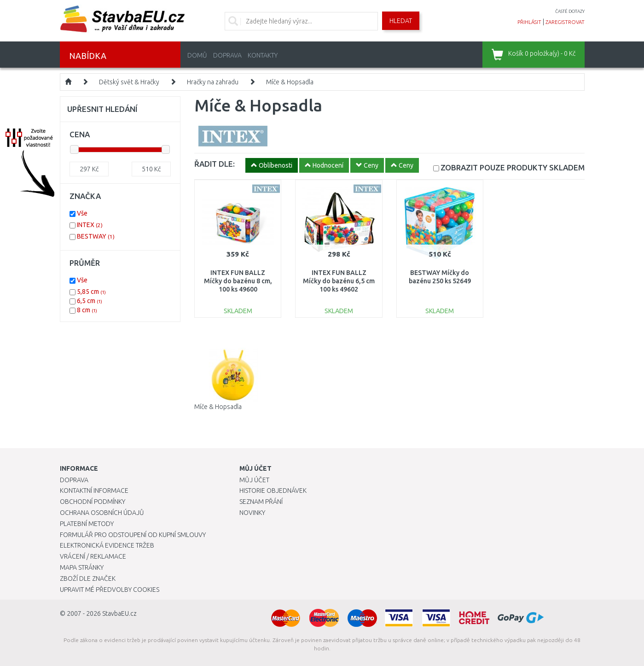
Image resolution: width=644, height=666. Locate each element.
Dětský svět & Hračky (129, 82)
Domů (197, 55)
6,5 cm (90, 301)
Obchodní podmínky (93, 502)
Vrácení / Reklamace (93, 556)
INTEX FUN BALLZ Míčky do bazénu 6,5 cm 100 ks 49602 (339, 281)
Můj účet (254, 480)
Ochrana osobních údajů (102, 513)
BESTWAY (96, 236)
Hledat (401, 21)
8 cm (87, 310)
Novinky (252, 513)
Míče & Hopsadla (290, 82)
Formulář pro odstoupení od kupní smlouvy (133, 535)
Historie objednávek (273, 491)
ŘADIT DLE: (215, 164)
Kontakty (263, 55)
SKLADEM (513, 167)
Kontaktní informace (94, 491)
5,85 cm (91, 292)
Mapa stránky (82, 567)
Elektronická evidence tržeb (107, 545)
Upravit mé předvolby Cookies (110, 590)
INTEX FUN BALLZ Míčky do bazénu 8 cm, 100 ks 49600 (238, 281)
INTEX (90, 225)
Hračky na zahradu (213, 82)
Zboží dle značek (88, 578)
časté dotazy (570, 11)
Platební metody (87, 524)
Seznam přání (261, 502)
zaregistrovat (565, 22)
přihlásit (529, 22)
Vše (82, 213)
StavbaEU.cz (119, 613)
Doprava (227, 55)
